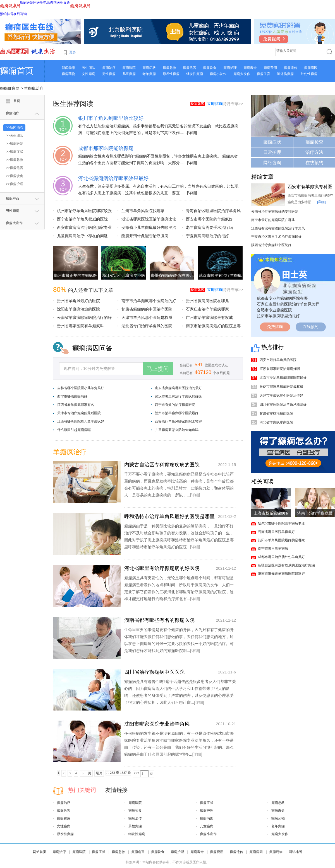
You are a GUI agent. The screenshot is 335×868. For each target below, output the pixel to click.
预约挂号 (7, 14)
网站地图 (295, 852)
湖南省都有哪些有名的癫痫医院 (159, 620)
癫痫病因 (311, 68)
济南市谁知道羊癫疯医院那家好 (281, 574)
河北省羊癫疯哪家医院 (276, 422)
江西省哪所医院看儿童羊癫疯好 (81, 421)
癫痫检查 (314, 142)
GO (137, 773)
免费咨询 (275, 327)
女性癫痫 (88, 74)
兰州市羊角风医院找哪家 (143, 211)
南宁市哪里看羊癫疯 (273, 549)
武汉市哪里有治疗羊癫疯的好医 (178, 396)
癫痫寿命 (250, 68)
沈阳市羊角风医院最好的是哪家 (281, 540)
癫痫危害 (190, 68)
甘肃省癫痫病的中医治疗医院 (147, 309)
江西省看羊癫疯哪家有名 (76, 405)
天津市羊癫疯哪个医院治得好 (281, 396)
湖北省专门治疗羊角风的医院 (147, 326)
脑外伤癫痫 (285, 74)
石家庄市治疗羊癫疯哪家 (207, 309)
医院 (30, 3)
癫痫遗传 (291, 68)
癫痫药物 (68, 74)
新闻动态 (68, 68)
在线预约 (314, 163)
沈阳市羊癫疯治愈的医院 (78, 309)
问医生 (38, 3)
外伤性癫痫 (309, 74)
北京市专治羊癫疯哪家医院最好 (283, 378)
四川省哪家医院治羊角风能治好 (283, 404)
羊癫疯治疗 (34, 88)
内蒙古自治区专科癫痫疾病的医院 (162, 465)
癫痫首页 (17, 71)
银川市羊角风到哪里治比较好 (111, 118)
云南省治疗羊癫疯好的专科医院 (275, 212)
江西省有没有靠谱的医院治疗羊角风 (278, 228)
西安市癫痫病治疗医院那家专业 (84, 227)
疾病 (23, 3)
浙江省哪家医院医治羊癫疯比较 (149, 219)
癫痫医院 (129, 68)
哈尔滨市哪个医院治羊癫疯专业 (281, 523)
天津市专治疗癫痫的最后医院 (79, 413)
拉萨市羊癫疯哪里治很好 (278, 316)
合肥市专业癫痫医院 (274, 310)
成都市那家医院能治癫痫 (106, 148)
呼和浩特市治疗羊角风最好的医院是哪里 (169, 517)
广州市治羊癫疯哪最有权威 (209, 317)
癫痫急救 (169, 68)
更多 (73, 52)
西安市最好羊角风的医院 (278, 360)
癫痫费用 (270, 68)
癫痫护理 (230, 68)
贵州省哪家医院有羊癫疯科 (80, 326)
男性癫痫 (109, 74)
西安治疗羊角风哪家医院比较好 (178, 421)
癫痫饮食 (210, 68)
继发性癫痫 (195, 74)
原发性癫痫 (171, 74)
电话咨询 (50, 3)
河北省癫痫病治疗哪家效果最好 (113, 178)
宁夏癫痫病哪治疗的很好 (207, 236)
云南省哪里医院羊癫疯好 (276, 532)
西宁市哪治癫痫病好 (72, 396)
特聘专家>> (225, 104)
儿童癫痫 (129, 74)
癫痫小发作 (218, 74)
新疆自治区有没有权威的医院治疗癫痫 (286, 565)
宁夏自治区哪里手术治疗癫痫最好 (276, 237)
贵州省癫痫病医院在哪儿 (172, 275)
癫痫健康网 (10, 88)
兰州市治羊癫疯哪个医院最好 (177, 413)
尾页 (99, 773)
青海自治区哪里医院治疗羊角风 (213, 211)
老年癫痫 (149, 74)
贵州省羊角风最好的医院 (78, 301)
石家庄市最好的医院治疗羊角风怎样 (288, 304)
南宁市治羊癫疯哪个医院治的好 (149, 301)
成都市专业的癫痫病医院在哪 (282, 298)
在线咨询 (20, 14)
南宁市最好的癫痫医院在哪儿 (273, 220)
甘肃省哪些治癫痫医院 (276, 413)
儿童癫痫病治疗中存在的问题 (82, 236)
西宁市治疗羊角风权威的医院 (82, 219)
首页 (17, 101)
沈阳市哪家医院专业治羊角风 (157, 724)
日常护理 (272, 152)
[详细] (192, 133)
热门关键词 (82, 790)
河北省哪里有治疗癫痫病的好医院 (162, 568)
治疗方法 (314, 152)
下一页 (86, 773)
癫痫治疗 (109, 68)
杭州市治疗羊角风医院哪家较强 (84, 211)
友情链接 (116, 790)
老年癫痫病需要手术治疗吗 (209, 227)
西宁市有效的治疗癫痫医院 (175, 405)
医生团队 (88, 68)
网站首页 (40, 852)
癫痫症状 (149, 68)
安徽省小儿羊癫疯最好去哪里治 (149, 227)
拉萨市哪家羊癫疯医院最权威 (281, 387)
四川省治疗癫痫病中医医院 (154, 672)
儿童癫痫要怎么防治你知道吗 (177, 430)
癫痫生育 (264, 74)
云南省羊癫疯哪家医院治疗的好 (84, 317)
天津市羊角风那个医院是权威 (147, 317)
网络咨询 (272, 163)
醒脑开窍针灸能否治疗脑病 (145, 236)
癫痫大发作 (242, 74)
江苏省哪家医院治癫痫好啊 (280, 369)
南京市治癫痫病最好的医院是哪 (213, 326)
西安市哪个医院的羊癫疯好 (209, 219)
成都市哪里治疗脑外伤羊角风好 (281, 557)
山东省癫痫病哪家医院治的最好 (178, 388)
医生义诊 (63, 3)
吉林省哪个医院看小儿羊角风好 (81, 388)
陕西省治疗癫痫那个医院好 (271, 245)
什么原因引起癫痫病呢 (74, 430)
